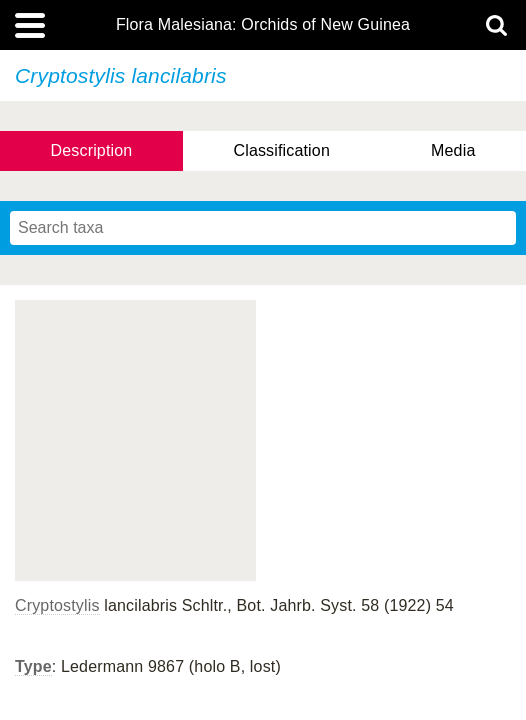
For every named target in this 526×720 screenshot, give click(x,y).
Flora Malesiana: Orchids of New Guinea (263, 25)
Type (33, 666)
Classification (281, 150)
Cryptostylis (57, 605)
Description (92, 150)
